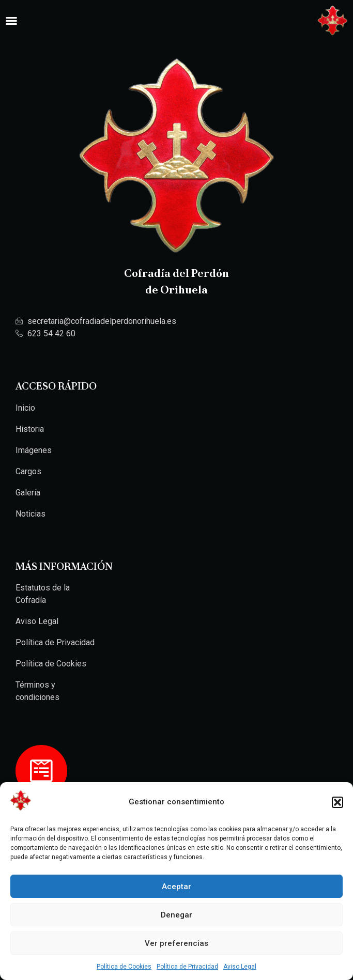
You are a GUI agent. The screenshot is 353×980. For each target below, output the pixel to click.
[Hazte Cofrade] (41, 771)
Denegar (177, 915)
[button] (337, 802)
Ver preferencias (177, 943)
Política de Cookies (124, 967)
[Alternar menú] (11, 21)
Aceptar (177, 886)
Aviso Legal (240, 967)
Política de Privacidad (187, 967)
